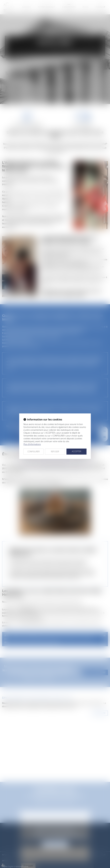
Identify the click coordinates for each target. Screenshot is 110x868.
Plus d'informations (32, 444)
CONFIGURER (34, 451)
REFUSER (55, 451)
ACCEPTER (76, 451)
